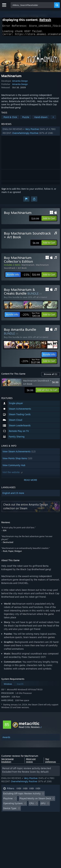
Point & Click (10, 119)
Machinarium (28, 267)
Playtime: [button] (8, 800)
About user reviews (31, 762)
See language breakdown (7, 762)
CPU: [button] (32, 805)
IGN (5, 532)
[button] (31, 133)
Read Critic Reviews (29, 729)
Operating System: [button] (13, 805)
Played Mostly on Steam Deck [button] (35, 800)
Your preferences (51, 762)
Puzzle (26, 119)
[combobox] (32, 5)
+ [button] (53, 119)
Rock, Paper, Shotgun (12, 553)
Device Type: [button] (10, 810)
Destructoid (8, 544)
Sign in (5, 191)
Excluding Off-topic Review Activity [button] (22, 795)
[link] (31, 277)
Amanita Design (20, 83)
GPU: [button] (43, 805)
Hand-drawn (41, 119)
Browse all (51, 376)
